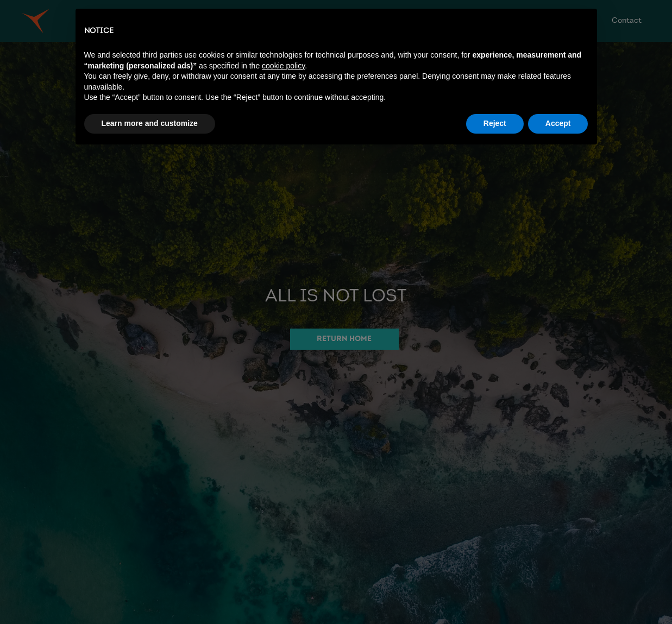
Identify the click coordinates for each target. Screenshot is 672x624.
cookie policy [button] (283, 66)
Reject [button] (495, 123)
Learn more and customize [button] (150, 123)
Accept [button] (558, 123)
